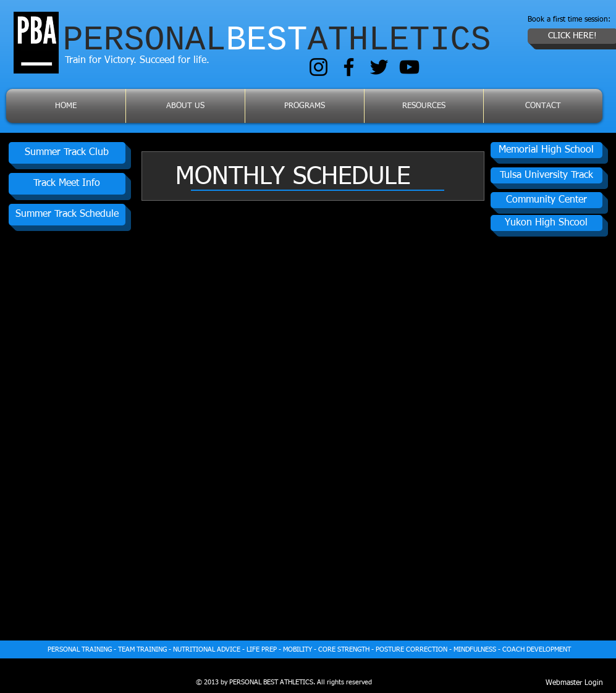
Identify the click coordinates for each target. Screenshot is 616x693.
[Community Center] (546, 200)
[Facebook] (349, 67)
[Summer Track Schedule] (67, 215)
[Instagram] (319, 67)
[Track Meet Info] (67, 184)
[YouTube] (409, 67)
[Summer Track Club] (67, 153)
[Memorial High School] (546, 150)
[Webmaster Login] (574, 683)
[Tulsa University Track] (546, 175)
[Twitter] (379, 67)
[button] (546, 223)
